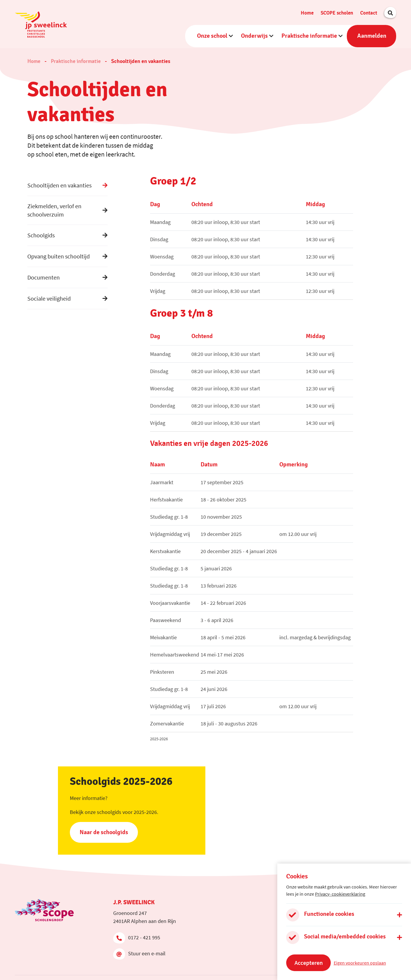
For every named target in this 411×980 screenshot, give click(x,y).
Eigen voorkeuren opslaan (360, 963)
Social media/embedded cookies (345, 937)
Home (307, 12)
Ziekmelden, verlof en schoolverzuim (54, 209)
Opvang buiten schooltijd (59, 255)
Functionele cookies (329, 914)
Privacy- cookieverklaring (340, 894)
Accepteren (309, 963)
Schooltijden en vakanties (141, 60)
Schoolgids (41, 234)
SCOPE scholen (337, 12)
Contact (369, 12)
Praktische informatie (309, 35)
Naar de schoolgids (104, 831)
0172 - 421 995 (137, 936)
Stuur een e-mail (139, 952)
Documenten (44, 276)
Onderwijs (254, 35)
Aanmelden (372, 35)
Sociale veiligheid (49, 297)
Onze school (212, 35)
